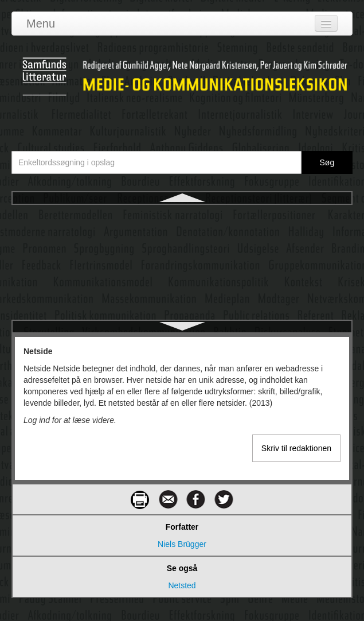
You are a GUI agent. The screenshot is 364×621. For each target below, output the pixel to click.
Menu (41, 24)
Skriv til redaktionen (296, 448)
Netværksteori (182, 298)
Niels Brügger (182, 544)
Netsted (182, 236)
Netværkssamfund (182, 278)
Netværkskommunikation (182, 257)
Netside (182, 216)
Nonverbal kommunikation (182, 319)
